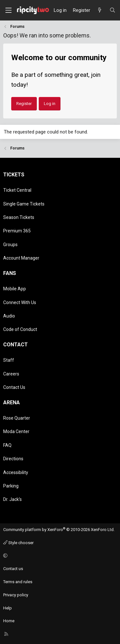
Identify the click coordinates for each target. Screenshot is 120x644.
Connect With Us (20, 302)
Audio (9, 316)
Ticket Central (17, 190)
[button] (59, 556)
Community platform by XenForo (59, 530)
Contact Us (14, 387)
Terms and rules (18, 582)
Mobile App (15, 289)
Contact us (13, 569)
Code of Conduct (20, 329)
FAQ (7, 445)
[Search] (112, 10)
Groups (10, 245)
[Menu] (8, 10)
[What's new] (100, 10)
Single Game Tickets (24, 204)
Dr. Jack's (12, 499)
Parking (11, 486)
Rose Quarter (17, 418)
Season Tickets (19, 217)
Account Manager (21, 258)
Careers (11, 374)
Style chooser (18, 543)
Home (9, 621)
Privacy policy (16, 595)
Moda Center (16, 431)
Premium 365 (17, 231)
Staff (9, 360)
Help (8, 608)
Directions (13, 459)
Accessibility (16, 472)
